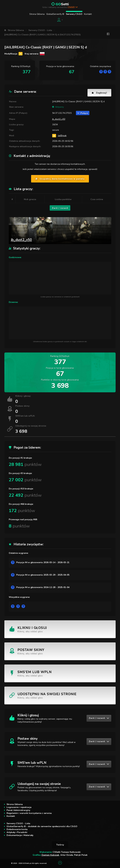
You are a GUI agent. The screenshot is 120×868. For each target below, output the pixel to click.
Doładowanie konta (17, 829)
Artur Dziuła (67, 855)
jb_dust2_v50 (59, 119)
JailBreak (62, 136)
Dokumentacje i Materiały (20, 835)
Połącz (83, 113)
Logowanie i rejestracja (19, 807)
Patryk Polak (81, 855)
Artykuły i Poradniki (17, 832)
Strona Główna (37, 14)
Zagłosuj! (99, 93)
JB (54, 136)
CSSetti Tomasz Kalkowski (67, 852)
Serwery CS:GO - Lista (40, 30)
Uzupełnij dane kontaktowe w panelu (60, 179)
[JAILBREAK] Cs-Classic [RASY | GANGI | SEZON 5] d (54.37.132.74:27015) (42, 35)
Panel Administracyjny (18, 810)
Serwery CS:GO (74, 14)
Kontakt (88, 14)
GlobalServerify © (55, 14)
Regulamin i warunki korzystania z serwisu (29, 813)
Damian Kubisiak (50, 855)
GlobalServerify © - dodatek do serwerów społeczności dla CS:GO (42, 826)
